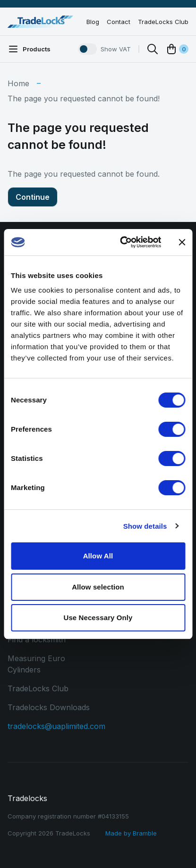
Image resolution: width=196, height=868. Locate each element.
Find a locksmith (37, 639)
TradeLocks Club (163, 22)
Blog (93, 22)
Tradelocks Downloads (49, 707)
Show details (145, 526)
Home (18, 83)
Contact (119, 22)
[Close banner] (182, 242)
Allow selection (98, 587)
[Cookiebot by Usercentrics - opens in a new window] (122, 242)
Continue (33, 197)
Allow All (98, 556)
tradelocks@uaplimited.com (56, 726)
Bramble (145, 833)
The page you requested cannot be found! (84, 98)
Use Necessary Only (98, 618)
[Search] (153, 49)
